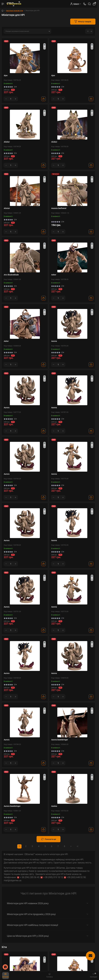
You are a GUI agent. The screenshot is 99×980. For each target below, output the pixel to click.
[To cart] (44, 99)
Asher (54, 275)
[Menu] (3, 4)
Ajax (6, 75)
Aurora (54, 341)
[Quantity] (11, 99)
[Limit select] (89, 31)
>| (77, 846)
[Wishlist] (45, 48)
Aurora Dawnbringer (60, 740)
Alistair (7, 208)
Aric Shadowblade (11, 275)
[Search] (89, 4)
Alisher (7, 142)
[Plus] (16, 99)
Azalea (54, 806)
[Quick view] (45, 45)
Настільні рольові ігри (14, 11)
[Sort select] (27, 31)
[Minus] (6, 99)
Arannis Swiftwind (59, 208)
